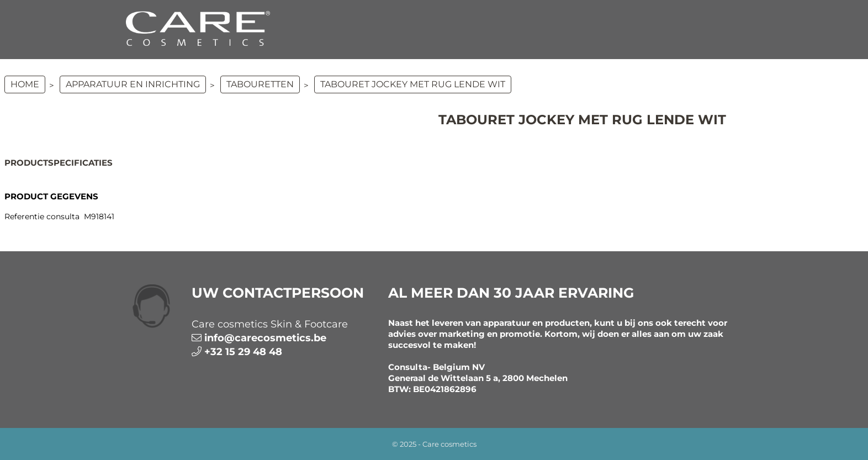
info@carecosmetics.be (265, 338)
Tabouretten (260, 84)
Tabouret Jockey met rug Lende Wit (413, 84)
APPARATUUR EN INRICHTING (133, 84)
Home (25, 84)
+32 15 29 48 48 (243, 352)
